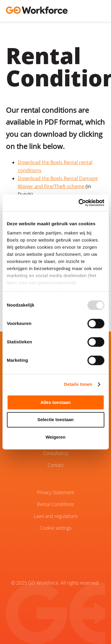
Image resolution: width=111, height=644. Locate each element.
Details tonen (78, 384)
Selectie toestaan (55, 420)
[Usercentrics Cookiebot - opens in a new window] (79, 203)
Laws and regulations (56, 516)
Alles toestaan (56, 402)
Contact (56, 465)
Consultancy (55, 453)
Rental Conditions (55, 504)
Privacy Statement (56, 492)
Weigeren (55, 437)
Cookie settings (55, 528)
